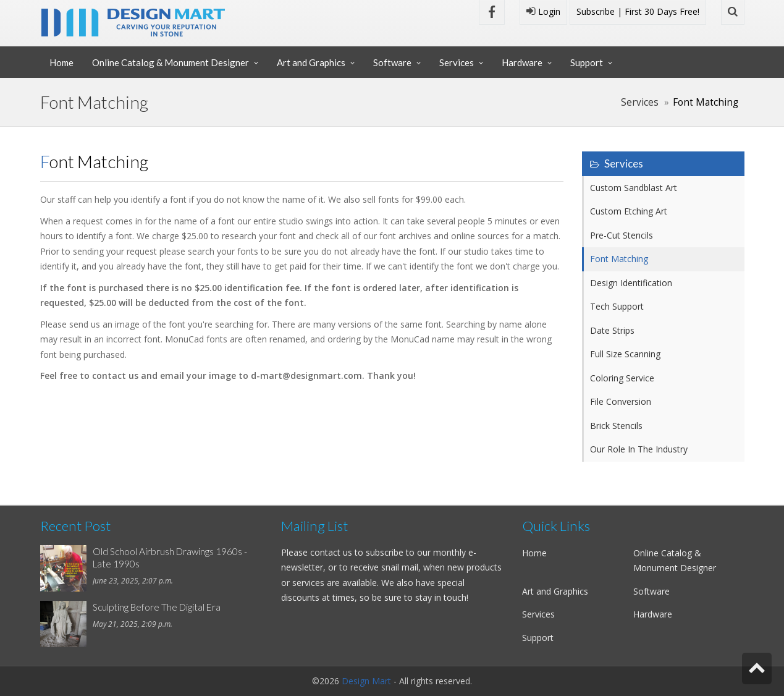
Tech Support (617, 306)
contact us (331, 552)
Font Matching (619, 259)
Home (61, 62)
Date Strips (612, 330)
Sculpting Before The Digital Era (157, 607)
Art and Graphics (311, 62)
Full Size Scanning (625, 354)
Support (587, 62)
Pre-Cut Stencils (622, 235)
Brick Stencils (616, 426)
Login (543, 11)
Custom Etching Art (629, 211)
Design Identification (631, 283)
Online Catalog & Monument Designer (171, 62)
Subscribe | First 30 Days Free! (638, 11)
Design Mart (366, 681)
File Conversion (621, 401)
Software (392, 62)
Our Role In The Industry (639, 449)
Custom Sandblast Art (634, 188)
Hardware (522, 62)
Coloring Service (622, 378)
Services (457, 62)
